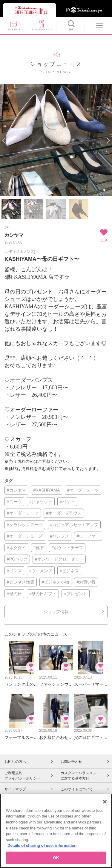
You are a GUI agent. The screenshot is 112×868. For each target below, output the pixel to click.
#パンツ (67, 502)
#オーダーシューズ (25, 536)
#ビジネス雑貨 (21, 582)
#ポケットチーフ (67, 548)
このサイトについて (77, 789)
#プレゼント (76, 594)
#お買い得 (86, 582)
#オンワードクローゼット (59, 559)
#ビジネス (69, 571)
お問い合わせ (71, 762)
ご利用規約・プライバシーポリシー (22, 776)
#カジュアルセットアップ (74, 525)
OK (56, 860)
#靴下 (39, 548)
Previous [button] (4, 141)
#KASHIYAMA (47, 490)
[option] (56, 140)
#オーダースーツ (83, 490)
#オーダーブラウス (64, 513)
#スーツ (14, 502)
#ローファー (88, 536)
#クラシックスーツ (25, 525)
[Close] (105, 804)
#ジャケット (41, 502)
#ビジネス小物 (56, 582)
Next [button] (108, 141)
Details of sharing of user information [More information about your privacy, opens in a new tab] (42, 848)
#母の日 (14, 594)
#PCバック (17, 559)
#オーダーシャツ (23, 513)
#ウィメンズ (41, 571)
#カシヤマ (16, 490)
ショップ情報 (56, 612)
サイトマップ (15, 789)
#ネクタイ (16, 548)
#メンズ (14, 571)
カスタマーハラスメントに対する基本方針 (80, 776)
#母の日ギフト (43, 594)
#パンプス (60, 536)
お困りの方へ (15, 762)
